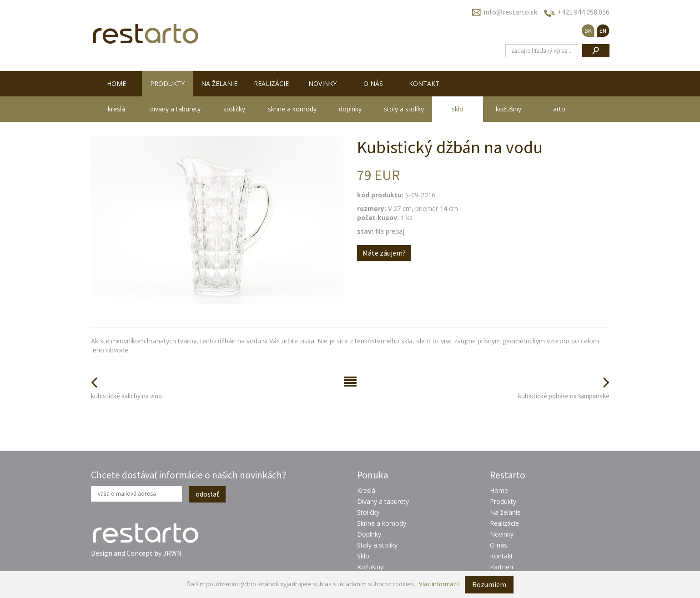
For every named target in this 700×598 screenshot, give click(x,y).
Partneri (501, 567)
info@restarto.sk (510, 12)
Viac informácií (439, 584)
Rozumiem (489, 584)
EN (603, 30)
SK (588, 30)
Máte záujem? (384, 253)
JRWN (172, 553)
